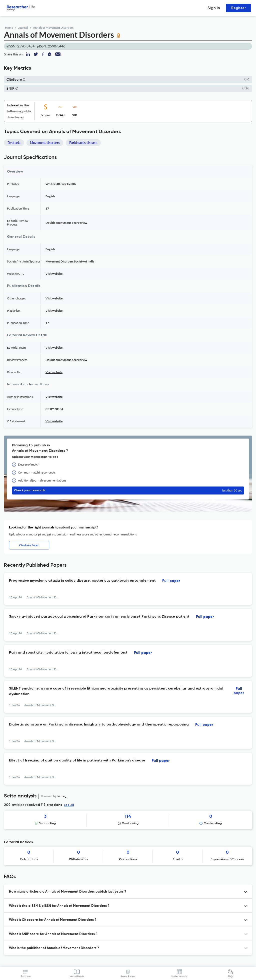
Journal (23, 28)
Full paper (171, 581)
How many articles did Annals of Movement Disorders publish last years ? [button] (68, 892)
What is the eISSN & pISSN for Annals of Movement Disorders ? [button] (59, 906)
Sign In (214, 8)
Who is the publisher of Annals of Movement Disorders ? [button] (54, 948)
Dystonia (14, 143)
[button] (24, 79)
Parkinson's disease (83, 143)
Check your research (128, 490)
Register (238, 8)
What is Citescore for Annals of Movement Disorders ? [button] (53, 920)
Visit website (54, 274)
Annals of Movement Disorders (53, 28)
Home (9, 28)
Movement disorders (45, 143)
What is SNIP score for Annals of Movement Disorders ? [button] (53, 934)
